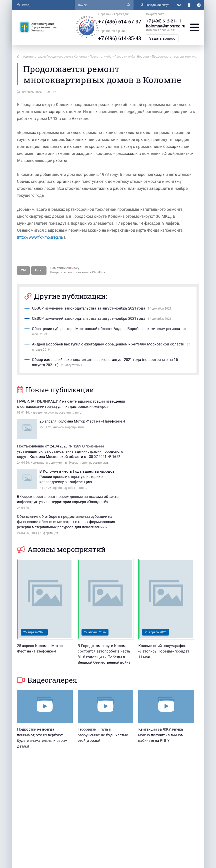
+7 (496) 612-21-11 (164, 21)
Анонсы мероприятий (61, 485)
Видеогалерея (47, 615)
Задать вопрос (162, 38)
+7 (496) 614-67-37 (120, 22)
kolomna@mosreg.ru (166, 26)
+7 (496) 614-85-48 (120, 38)
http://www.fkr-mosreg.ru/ (41, 237)
